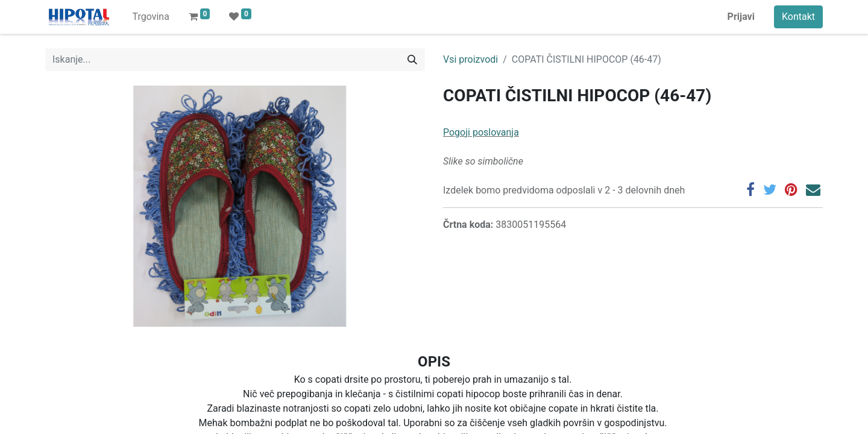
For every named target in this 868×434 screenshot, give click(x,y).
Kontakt (798, 17)
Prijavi (741, 17)
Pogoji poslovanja (481, 132)
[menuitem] (150, 17)
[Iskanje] (412, 60)
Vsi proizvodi (470, 59)
